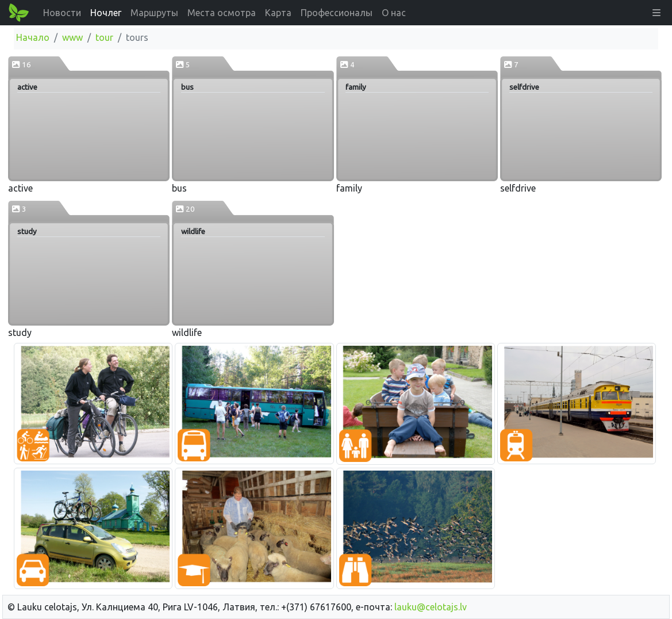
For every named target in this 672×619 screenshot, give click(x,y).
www (72, 37)
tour (104, 37)
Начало (33, 37)
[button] (656, 13)
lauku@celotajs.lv (431, 607)
